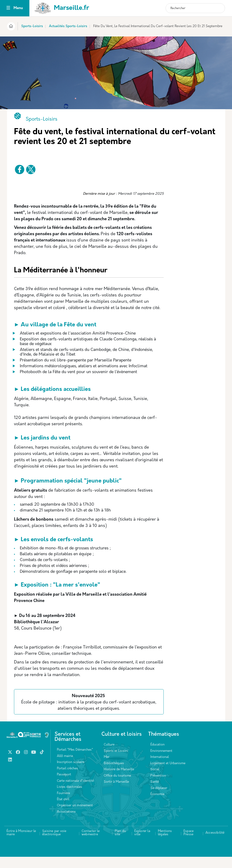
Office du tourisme (117, 787)
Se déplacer (159, 799)
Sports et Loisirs (116, 762)
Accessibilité (215, 844)
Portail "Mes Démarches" (75, 761)
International (160, 768)
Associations (66, 823)
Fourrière (63, 805)
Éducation (158, 756)
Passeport (64, 786)
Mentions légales (165, 844)
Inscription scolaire (71, 773)
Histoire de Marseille (119, 781)
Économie (157, 805)
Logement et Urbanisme (168, 775)
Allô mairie (65, 767)
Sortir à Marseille (116, 793)
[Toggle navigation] (8, 8)
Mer (107, 768)
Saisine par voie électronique (54, 844)
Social (155, 781)
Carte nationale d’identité (75, 792)
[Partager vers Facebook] (20, 169)
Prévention (158, 787)
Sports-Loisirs (32, 26)
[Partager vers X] (31, 169)
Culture (109, 756)
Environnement (161, 762)
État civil (63, 811)
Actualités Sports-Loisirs (68, 26)
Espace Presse (189, 844)
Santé (155, 793)
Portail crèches (67, 780)
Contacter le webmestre (91, 844)
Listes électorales (69, 798)
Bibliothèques (114, 775)
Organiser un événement (75, 817)
